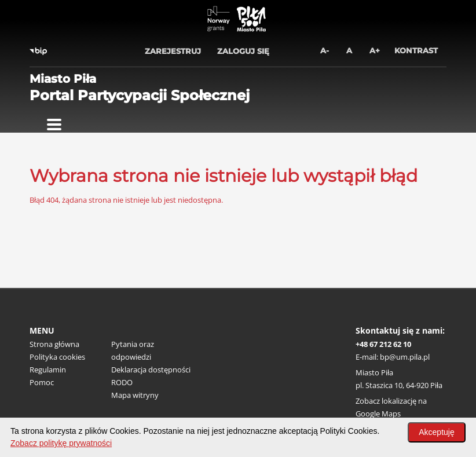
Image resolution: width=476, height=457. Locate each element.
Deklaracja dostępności (151, 370)
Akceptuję (436, 432)
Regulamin (48, 370)
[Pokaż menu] (54, 125)
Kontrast (416, 50)
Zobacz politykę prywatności (61, 443)
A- (325, 50)
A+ (375, 50)
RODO (122, 382)
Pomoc (42, 382)
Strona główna (54, 344)
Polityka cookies (57, 357)
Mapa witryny (135, 395)
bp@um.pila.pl (405, 357)
